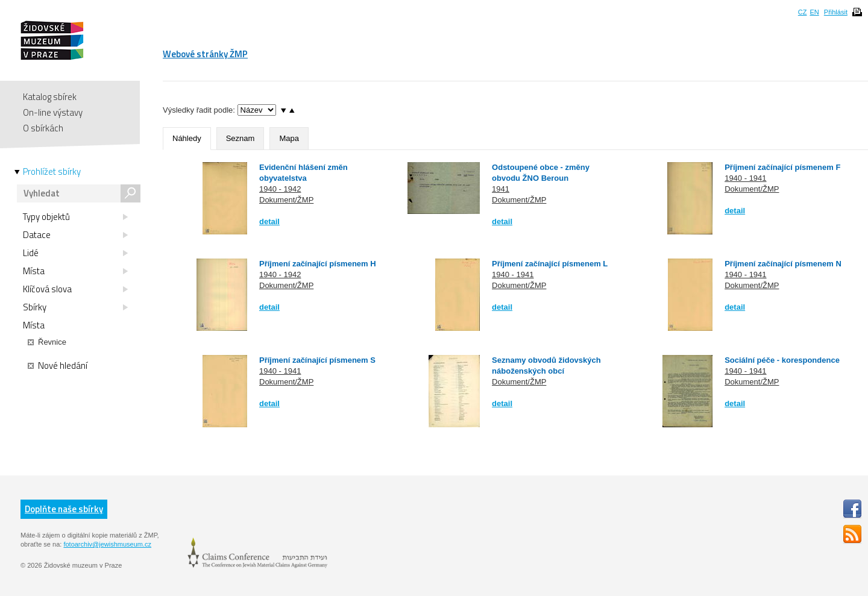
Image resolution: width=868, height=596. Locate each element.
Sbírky (75, 307)
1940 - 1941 (745, 178)
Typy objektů (75, 217)
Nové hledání (58, 366)
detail (269, 221)
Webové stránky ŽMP (205, 54)
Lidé (75, 253)
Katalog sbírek (50, 97)
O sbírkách (43, 128)
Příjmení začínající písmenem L (550, 264)
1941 (501, 189)
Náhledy (187, 138)
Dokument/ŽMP (286, 200)
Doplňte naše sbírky (64, 509)
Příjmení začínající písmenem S (317, 360)
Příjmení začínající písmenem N (783, 264)
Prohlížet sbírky (52, 172)
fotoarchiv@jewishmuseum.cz (107, 544)
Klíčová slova (75, 289)
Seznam (241, 138)
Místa (75, 271)
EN (814, 12)
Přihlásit (836, 12)
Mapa (289, 138)
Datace (75, 235)
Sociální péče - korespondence (782, 360)
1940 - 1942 (280, 189)
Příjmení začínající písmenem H (318, 264)
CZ (803, 12)
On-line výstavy (53, 112)
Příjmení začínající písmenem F (782, 167)
